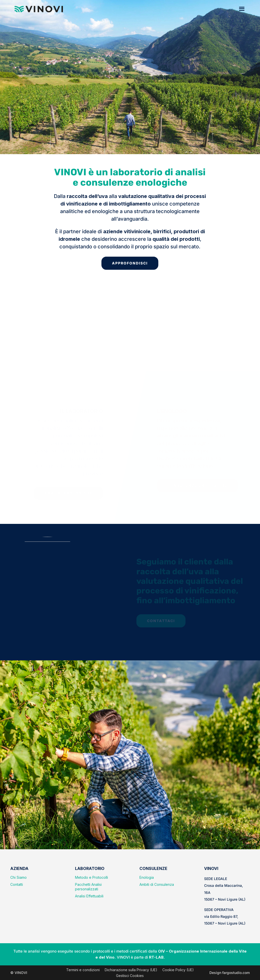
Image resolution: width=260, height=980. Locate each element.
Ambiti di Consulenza (157, 884)
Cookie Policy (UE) (178, 970)
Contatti (17, 884)
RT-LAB (156, 957)
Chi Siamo (18, 877)
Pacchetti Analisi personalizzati (88, 887)
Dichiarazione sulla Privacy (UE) (131, 970)
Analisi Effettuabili (89, 896)
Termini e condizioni (83, 970)
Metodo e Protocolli (91, 877)
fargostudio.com (236, 973)
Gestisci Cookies (130, 976)
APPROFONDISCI (130, 263)
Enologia (147, 877)
